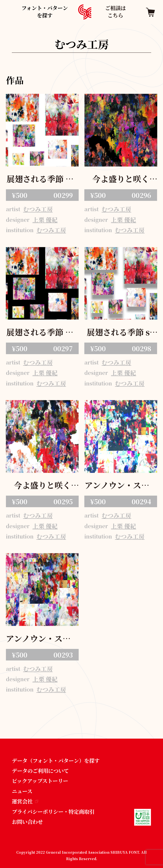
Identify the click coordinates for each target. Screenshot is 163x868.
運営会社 (25, 801)
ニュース (22, 791)
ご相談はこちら (115, 12)
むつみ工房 (38, 209)
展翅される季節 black (42, 333)
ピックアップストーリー (40, 781)
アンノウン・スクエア (42, 639)
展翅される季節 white (42, 180)
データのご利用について (40, 771)
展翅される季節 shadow (121, 333)
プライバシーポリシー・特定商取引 (53, 811)
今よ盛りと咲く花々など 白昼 (42, 486)
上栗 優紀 (45, 220)
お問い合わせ (27, 822)
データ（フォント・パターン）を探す (56, 760)
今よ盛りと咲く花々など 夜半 (121, 180)
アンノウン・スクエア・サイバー (121, 486)
